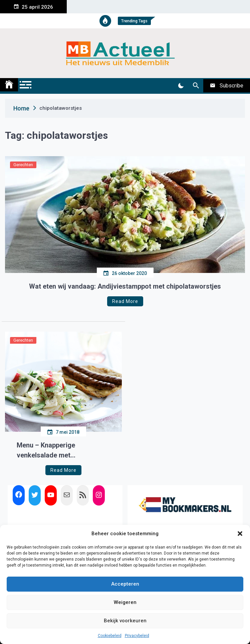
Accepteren (125, 584)
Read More (125, 301)
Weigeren (125, 602)
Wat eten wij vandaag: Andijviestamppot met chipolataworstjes (125, 286)
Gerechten (23, 165)
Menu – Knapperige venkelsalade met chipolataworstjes (46, 451)
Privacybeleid (137, 636)
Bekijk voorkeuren (125, 621)
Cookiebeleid (110, 636)
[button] (240, 534)
